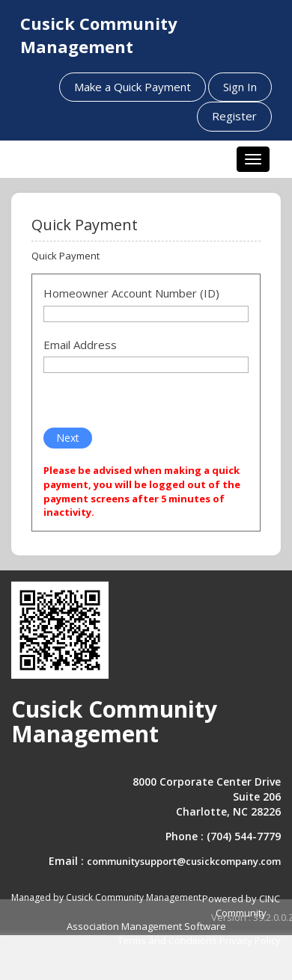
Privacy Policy (250, 940)
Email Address (80, 345)
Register (234, 116)
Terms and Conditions (167, 940)
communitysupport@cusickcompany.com (184, 861)
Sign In (240, 87)
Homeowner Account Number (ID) (131, 293)
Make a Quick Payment (133, 87)
